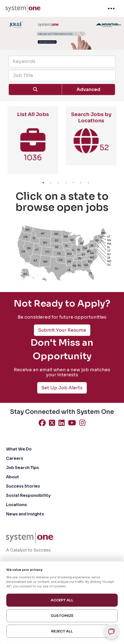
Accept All (62, 600)
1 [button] (43, 183)
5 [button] (73, 183)
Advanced (88, 89)
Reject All (62, 631)
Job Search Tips (22, 468)
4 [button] (66, 183)
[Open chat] (111, 631)
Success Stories (23, 486)
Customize (62, 616)
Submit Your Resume (62, 330)
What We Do (19, 449)
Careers (15, 458)
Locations (16, 505)
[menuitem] (23, 9)
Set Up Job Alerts (62, 388)
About (13, 477)
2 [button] (51, 183)
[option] (33, 143)
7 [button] (88, 183)
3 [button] (58, 183)
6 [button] (81, 183)
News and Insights (25, 514)
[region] (62, 603)
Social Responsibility (28, 495)
